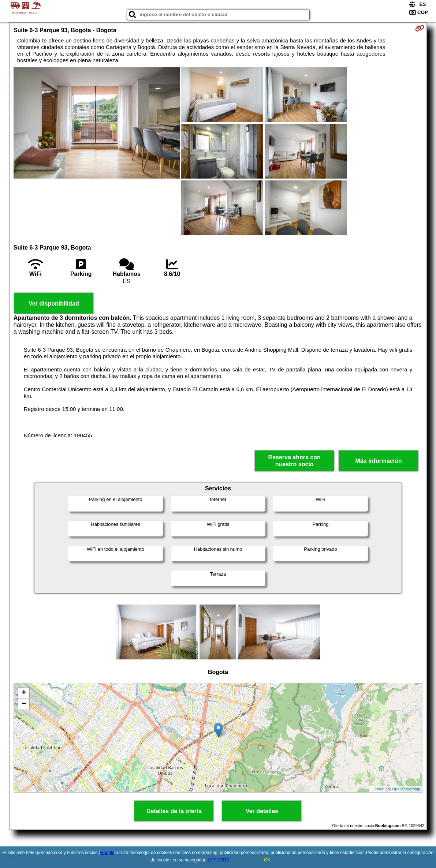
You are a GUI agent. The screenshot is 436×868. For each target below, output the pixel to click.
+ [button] (24, 693)
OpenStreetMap (406, 789)
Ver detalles (262, 811)
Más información (379, 461)
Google (107, 853)
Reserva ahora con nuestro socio (295, 461)
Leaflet (378, 789)
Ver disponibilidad (54, 304)
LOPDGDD (218, 860)
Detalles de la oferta (174, 811)
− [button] (24, 704)
